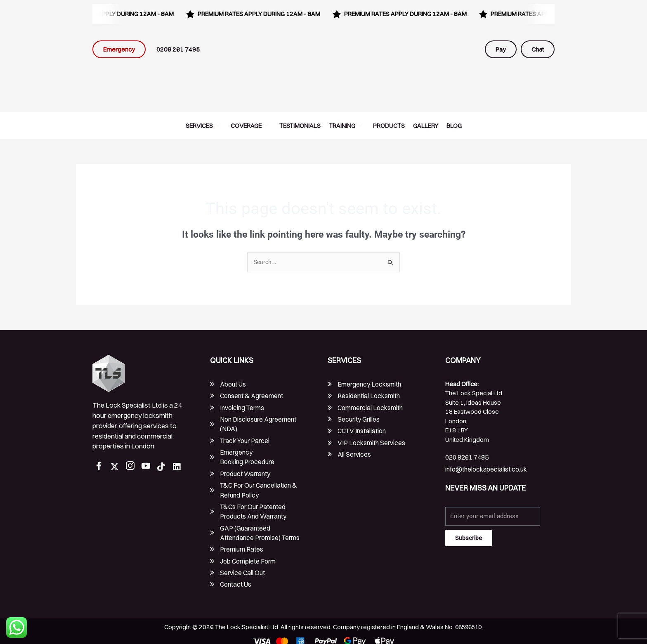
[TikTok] (163, 467)
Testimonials (300, 126)
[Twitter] (116, 467)
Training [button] (346, 126)
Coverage (250, 126)
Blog (454, 126)
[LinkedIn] (179, 467)
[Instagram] (132, 467)
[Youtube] (148, 467)
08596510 (468, 621)
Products (389, 126)
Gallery (426, 126)
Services (203, 126)
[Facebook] (101, 467)
